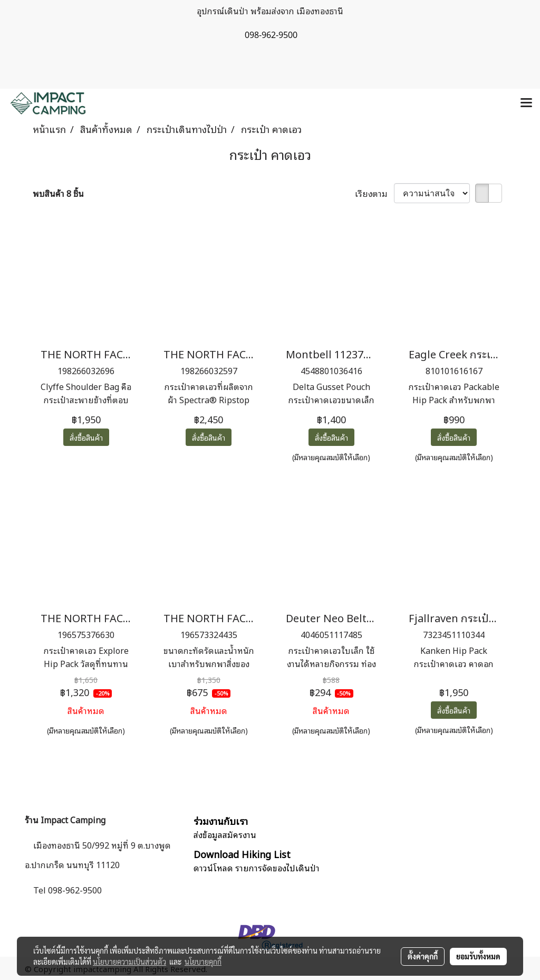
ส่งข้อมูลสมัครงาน (225, 834)
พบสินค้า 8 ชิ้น (58, 193)
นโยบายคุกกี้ (203, 962)
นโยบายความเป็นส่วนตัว (129, 962)
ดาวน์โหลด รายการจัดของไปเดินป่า (257, 868)
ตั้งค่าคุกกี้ (423, 956)
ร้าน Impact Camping (65, 820)
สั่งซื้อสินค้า (86, 437)
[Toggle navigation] (526, 103)
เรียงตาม (374, 193)
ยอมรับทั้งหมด (478, 956)
